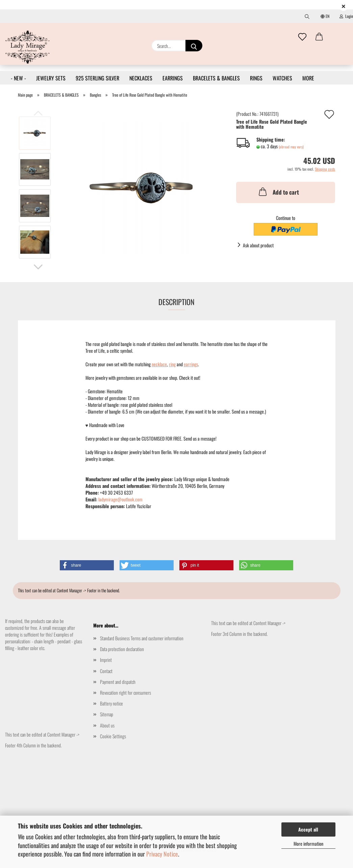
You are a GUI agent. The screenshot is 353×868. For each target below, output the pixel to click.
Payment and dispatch (118, 682)
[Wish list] (302, 37)
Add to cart (278, 192)
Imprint (106, 660)
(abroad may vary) (291, 147)
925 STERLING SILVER (97, 78)
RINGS (256, 78)
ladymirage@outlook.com (120, 499)
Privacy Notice (162, 854)
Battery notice (111, 703)
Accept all (308, 829)
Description (176, 302)
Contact (106, 671)
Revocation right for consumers (125, 692)
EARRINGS (173, 78)
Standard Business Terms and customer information (142, 638)
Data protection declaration (122, 649)
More (308, 78)
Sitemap (107, 714)
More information (308, 844)
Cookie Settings (113, 736)
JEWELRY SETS (51, 78)
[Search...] (194, 46)
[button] (319, 37)
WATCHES (282, 78)
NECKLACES (141, 78)
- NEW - (18, 78)
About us (107, 725)
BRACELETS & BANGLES (216, 78)
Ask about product (258, 245)
